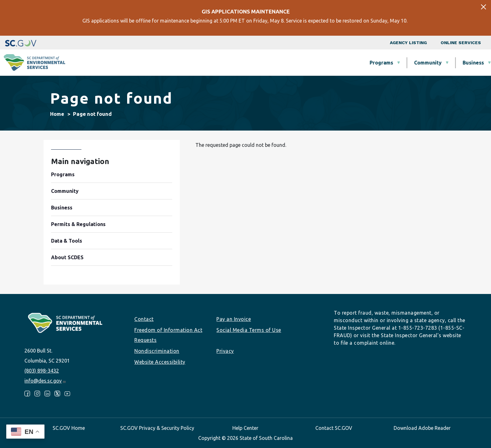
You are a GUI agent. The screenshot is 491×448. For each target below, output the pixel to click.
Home (57, 114)
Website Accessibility (160, 362)
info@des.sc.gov (45, 381)
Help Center (245, 428)
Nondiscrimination (157, 351)
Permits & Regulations (332, 63)
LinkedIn (47, 394)
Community (228, 63)
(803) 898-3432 (42, 371)
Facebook (27, 394)
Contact (144, 319)
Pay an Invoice (234, 319)
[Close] (483, 7)
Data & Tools (396, 63)
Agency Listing (408, 43)
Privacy (225, 351)
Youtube (67, 394)
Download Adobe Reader (422, 428)
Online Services (461, 43)
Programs (181, 63)
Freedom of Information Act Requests (168, 335)
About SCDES (449, 63)
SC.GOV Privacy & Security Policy (157, 428)
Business (273, 63)
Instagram (37, 394)
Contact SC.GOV (334, 428)
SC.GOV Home (69, 428)
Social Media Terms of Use (249, 330)
